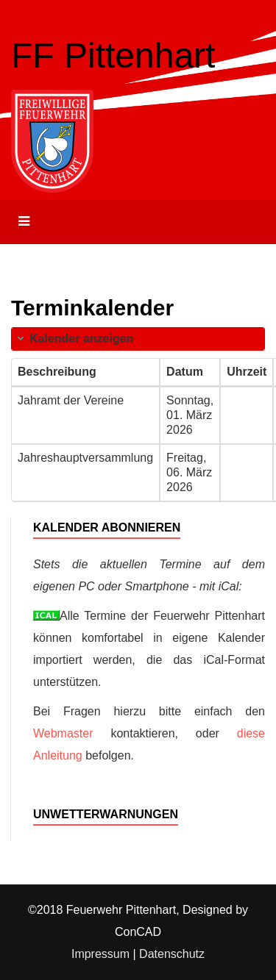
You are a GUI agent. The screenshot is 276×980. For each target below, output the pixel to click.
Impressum (100, 954)
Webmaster (63, 733)
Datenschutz (172, 954)
